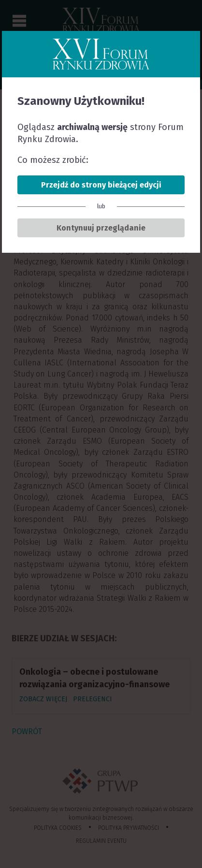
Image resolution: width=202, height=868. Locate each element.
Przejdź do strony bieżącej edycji (101, 185)
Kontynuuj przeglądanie (101, 228)
